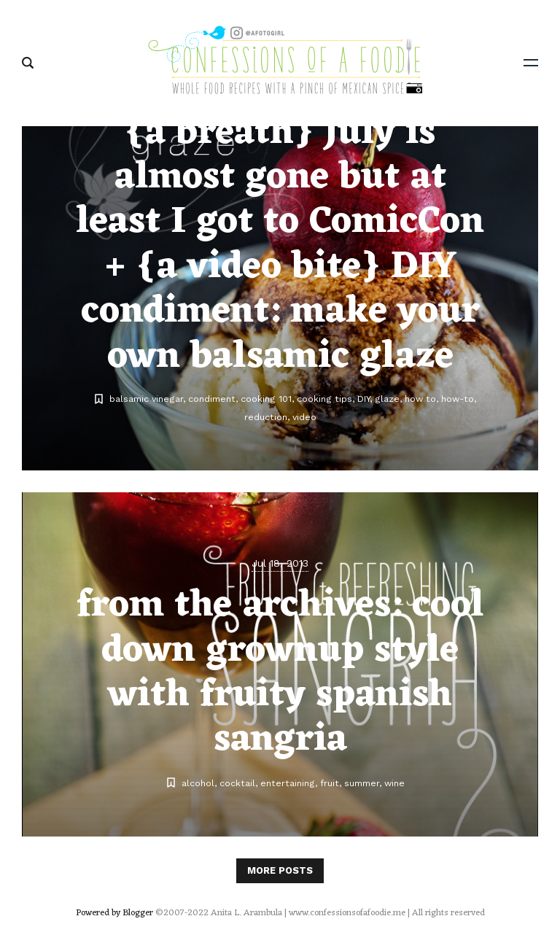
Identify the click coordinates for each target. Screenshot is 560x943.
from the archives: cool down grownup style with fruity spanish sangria (280, 673)
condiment (212, 399)
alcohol (198, 783)
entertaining (288, 783)
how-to (458, 399)
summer (362, 783)
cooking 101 (266, 399)
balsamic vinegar (146, 399)
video (304, 417)
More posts (280, 870)
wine (394, 783)
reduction (266, 417)
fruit (330, 783)
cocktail (237, 783)
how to (420, 399)
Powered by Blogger (114, 913)
